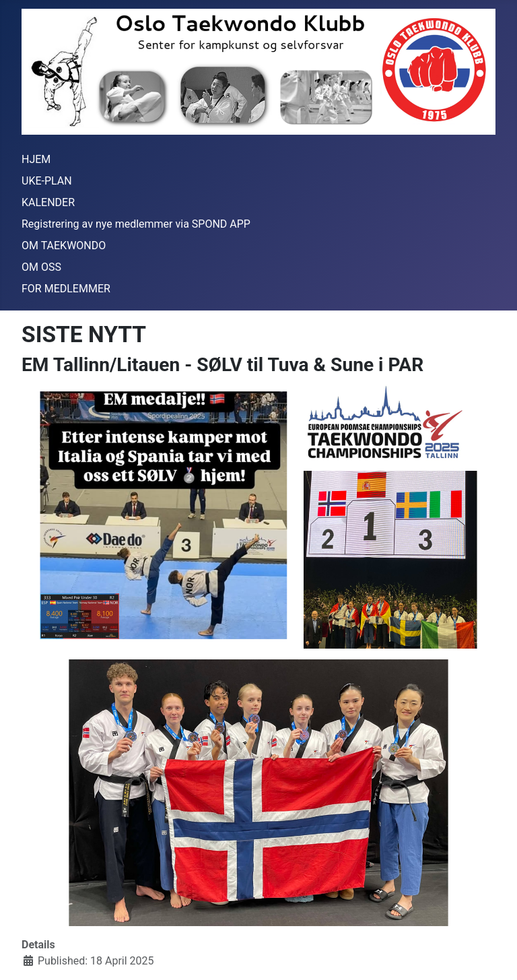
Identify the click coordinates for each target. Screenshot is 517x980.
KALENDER (48, 202)
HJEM (36, 159)
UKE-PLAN (47, 181)
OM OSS (41, 267)
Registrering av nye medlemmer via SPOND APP (136, 224)
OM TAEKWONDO (64, 246)
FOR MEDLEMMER (66, 289)
